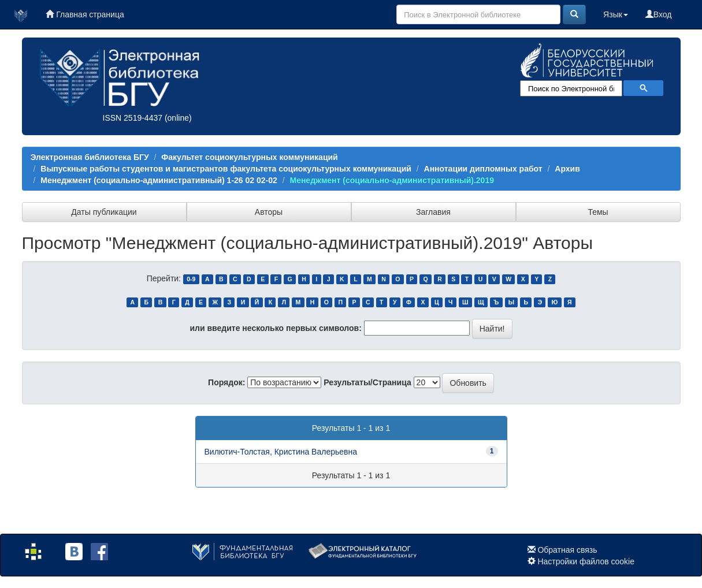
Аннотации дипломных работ (483, 169)
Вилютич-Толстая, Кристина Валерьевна (281, 452)
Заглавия (433, 212)
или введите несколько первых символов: (275, 328)
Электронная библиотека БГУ (90, 157)
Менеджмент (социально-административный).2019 (391, 180)
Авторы (269, 212)
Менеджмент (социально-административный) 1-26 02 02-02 (159, 180)
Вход (659, 14)
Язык (616, 14)
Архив (567, 169)
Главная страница (85, 14)
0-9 (191, 279)
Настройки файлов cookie (586, 561)
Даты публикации (104, 212)
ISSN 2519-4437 (133, 118)
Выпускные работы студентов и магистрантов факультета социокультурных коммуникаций (226, 169)
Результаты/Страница (367, 382)
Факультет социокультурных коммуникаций (249, 157)
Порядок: (226, 382)
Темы (598, 212)
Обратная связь (567, 550)
